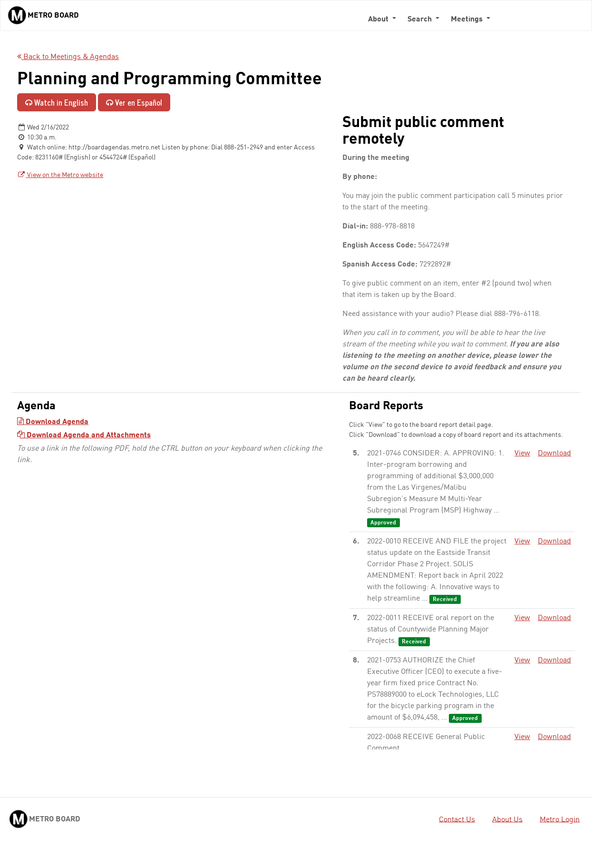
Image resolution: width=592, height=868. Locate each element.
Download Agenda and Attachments (84, 435)
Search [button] (421, 20)
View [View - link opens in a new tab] (522, 454)
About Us (507, 819)
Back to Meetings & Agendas (68, 57)
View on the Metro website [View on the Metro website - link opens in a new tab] (60, 175)
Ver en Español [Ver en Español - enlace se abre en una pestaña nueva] (134, 102)
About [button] (379, 20)
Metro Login (560, 819)
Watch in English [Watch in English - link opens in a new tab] (57, 102)
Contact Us (457, 819)
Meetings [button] (468, 20)
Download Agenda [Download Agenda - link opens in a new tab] (53, 422)
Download (554, 454)
